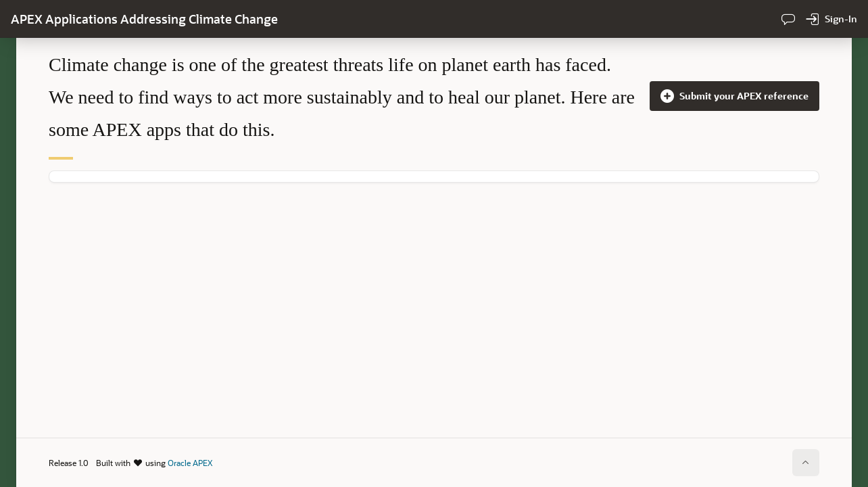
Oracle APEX (190, 463)
